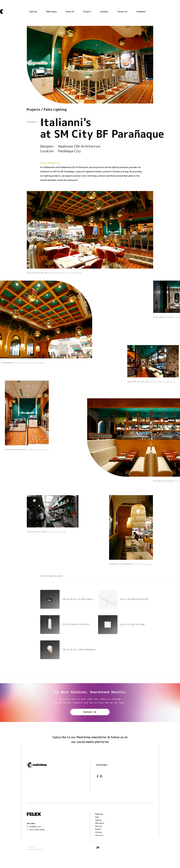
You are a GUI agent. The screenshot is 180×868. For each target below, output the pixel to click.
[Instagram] (101, 776)
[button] (90, 12)
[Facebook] (98, 776)
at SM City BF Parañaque (102, 134)
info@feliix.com (35, 827)
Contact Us (90, 712)
